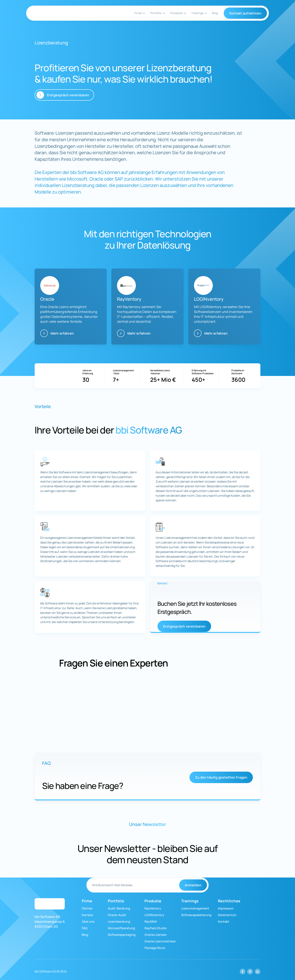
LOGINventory (154, 915)
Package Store (155, 948)
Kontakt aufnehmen (245, 13)
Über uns (88, 922)
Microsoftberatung (121, 928)
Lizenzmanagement (195, 908)
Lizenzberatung (119, 922)
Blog (215, 13)
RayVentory (153, 908)
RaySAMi (151, 922)
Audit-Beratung (119, 908)
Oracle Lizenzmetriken (160, 941)
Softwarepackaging (122, 935)
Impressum (226, 908)
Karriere (87, 915)
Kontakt (224, 922)
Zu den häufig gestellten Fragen (221, 777)
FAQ (85, 928)
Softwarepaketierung (196, 915)
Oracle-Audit (117, 915)
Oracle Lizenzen (156, 935)
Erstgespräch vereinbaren (184, 626)
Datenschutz (227, 915)
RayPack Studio (156, 928)
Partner (87, 908)
